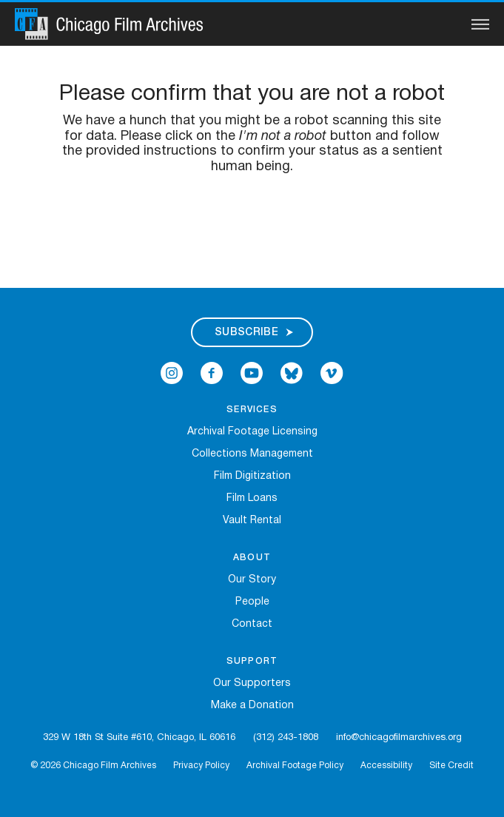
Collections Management (252, 454)
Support (252, 661)
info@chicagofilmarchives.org (399, 738)
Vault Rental (252, 521)
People (252, 602)
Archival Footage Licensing (252, 432)
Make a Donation (252, 706)
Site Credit (451, 766)
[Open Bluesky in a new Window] (292, 373)
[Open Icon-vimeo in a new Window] (332, 373)
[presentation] (252, 222)
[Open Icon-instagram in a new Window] (172, 373)
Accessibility (386, 766)
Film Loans (252, 498)
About (252, 558)
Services (252, 410)
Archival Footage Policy (295, 766)
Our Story (252, 580)
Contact (252, 624)
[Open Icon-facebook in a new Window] (212, 373)
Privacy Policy (201, 766)
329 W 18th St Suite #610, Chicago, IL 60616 (139, 738)
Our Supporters (252, 683)
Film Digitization (252, 476)
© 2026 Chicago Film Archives (93, 766)
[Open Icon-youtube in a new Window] (252, 373)
